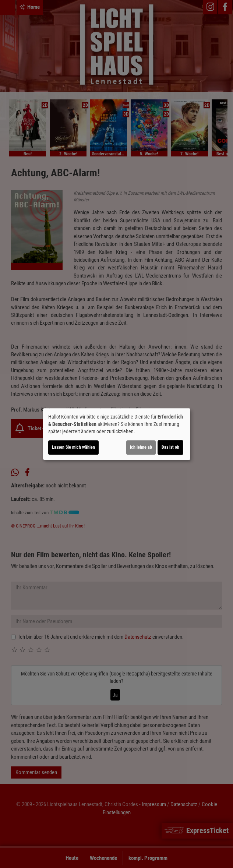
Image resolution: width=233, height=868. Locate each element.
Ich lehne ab (141, 447)
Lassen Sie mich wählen (73, 447)
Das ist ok (170, 447)
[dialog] (117, 434)
